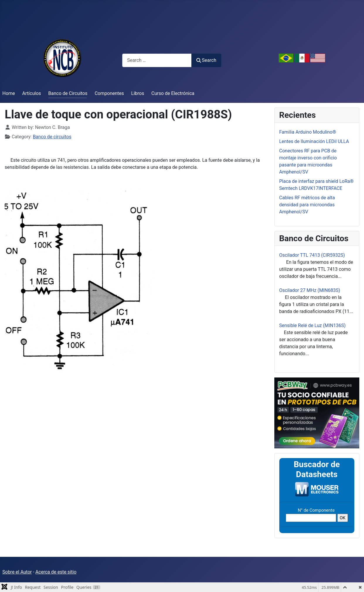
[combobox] (157, 60)
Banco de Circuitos (68, 93)
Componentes (109, 93)
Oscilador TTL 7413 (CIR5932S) (312, 255)
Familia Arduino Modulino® (308, 132)
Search (206, 60)
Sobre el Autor (17, 572)
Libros (138, 93)
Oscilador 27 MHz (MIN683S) (310, 290)
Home (9, 93)
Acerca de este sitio (56, 572)
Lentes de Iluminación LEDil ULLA (314, 141)
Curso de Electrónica (173, 93)
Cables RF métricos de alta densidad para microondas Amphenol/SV (307, 205)
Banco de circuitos (52, 137)
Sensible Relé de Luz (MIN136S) (313, 325)
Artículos (32, 93)
